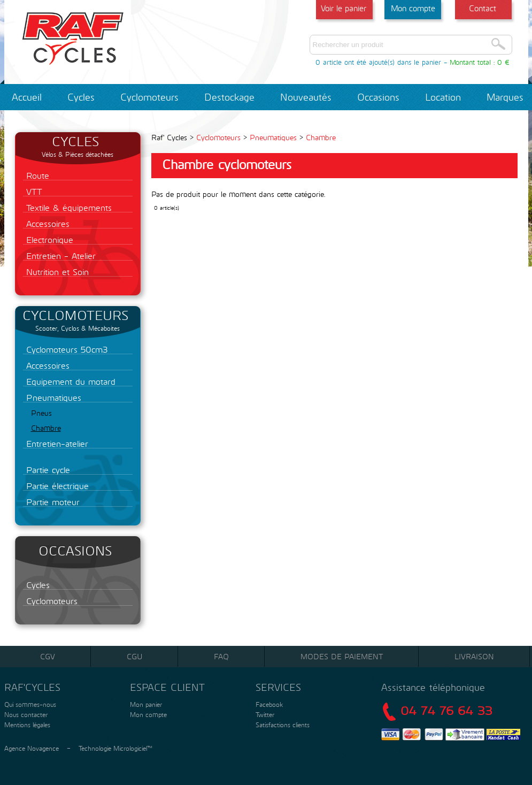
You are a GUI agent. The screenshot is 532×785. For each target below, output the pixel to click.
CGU (134, 656)
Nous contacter (25, 714)
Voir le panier (344, 8)
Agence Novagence (32, 748)
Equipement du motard (69, 381)
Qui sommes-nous (29, 704)
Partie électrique (56, 486)
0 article (329, 62)
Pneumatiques (52, 397)
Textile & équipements (67, 207)
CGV (48, 656)
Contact (483, 8)
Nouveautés (306, 97)
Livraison (474, 656)
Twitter (265, 714)
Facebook (269, 704)
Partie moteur (51, 502)
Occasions (378, 97)
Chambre (46, 428)
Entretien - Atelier (59, 256)
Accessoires (46, 223)
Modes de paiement (342, 656)
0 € (503, 62)
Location (443, 97)
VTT (33, 191)
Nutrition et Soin (56, 272)
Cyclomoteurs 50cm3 (65, 349)
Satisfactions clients (282, 725)
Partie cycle (47, 470)
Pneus (41, 413)
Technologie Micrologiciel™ (115, 748)
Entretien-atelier (56, 443)
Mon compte (413, 8)
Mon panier (145, 704)
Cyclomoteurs (149, 97)
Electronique (48, 239)
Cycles (81, 97)
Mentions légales (26, 725)
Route (36, 175)
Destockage (229, 97)
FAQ (221, 656)
